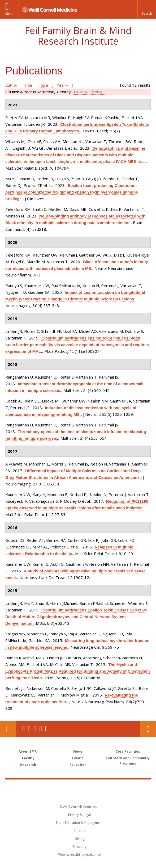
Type (43, 85)
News (78, 751)
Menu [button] (9, 14)
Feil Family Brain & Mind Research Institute (78, 36)
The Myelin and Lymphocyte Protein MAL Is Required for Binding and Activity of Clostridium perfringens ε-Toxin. (77, 671)
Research (28, 765)
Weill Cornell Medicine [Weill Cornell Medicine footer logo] (47, 787)
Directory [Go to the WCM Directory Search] (79, 847)
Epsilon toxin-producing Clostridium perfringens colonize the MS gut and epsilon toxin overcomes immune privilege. (72, 192)
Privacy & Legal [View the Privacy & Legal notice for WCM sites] (79, 815)
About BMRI (28, 751)
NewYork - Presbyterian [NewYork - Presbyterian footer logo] (114, 787)
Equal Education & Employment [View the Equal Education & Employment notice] (79, 823)
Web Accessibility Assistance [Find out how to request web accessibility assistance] (79, 855)
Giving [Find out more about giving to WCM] (79, 839)
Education (78, 765)
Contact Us (148, 729)
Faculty (28, 758)
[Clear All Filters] (87, 92)
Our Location (8, 729)
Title (28, 85)
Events (78, 758)
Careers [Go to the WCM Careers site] (79, 831)
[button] (147, 9)
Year (61, 85)
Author (11, 85)
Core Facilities (128, 751)
